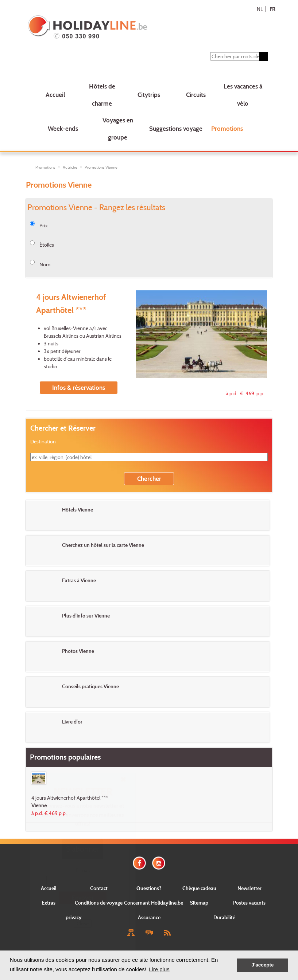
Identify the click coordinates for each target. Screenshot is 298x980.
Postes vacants (249, 903)
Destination (43, 441)
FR (272, 9)
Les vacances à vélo (243, 95)
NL (260, 9)
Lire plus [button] (159, 969)
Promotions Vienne (101, 167)
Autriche (70, 167)
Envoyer (83, 897)
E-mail (83, 870)
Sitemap (199, 903)
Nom (45, 264)
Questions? (149, 888)
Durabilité (224, 917)
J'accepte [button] (262, 965)
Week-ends (63, 128)
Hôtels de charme (102, 95)
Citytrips (149, 95)
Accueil (55, 95)
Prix (44, 225)
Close (83, 923)
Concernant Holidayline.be (154, 903)
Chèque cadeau (199, 888)
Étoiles (47, 245)
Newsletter (249, 888)
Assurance (149, 917)
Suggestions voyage (176, 128)
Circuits (196, 95)
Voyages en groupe (118, 129)
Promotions (227, 128)
